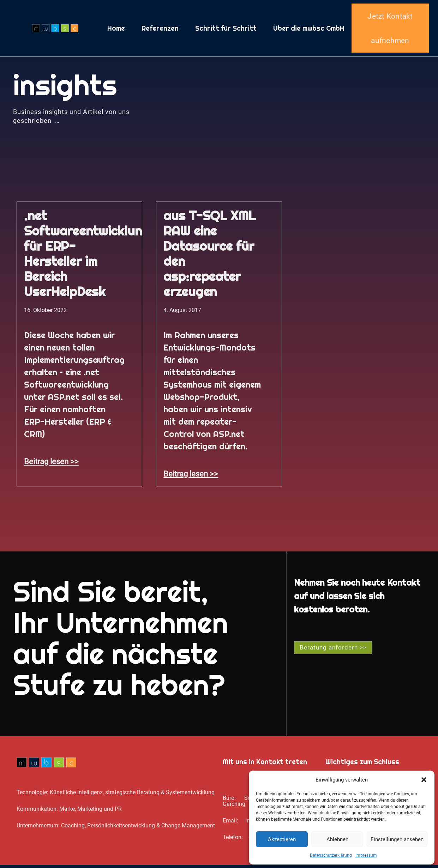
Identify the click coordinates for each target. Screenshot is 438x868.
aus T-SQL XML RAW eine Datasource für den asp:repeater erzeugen (209, 257)
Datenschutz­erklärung (331, 855)
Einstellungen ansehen (397, 839)
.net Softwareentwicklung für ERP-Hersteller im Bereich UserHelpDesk (87, 257)
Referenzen (160, 30)
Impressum (366, 855)
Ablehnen (337, 839)
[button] (424, 780)
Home (116, 30)
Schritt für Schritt (226, 30)
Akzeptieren (282, 839)
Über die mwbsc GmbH (309, 30)
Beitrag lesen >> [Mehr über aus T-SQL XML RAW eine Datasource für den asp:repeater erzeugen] (191, 477)
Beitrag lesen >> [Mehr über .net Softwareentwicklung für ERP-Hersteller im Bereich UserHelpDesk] (51, 465)
